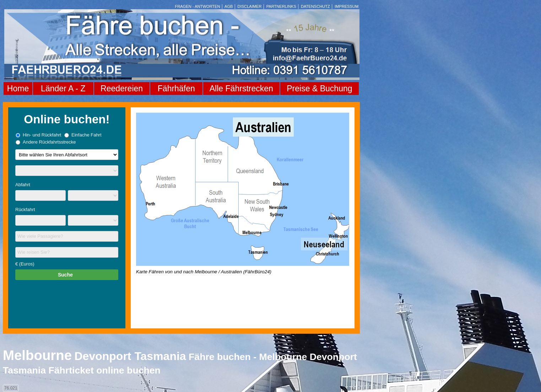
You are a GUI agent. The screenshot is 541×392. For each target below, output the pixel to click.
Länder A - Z (63, 88)
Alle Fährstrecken (241, 88)
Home (18, 88)
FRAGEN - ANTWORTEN (198, 6)
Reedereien (122, 88)
